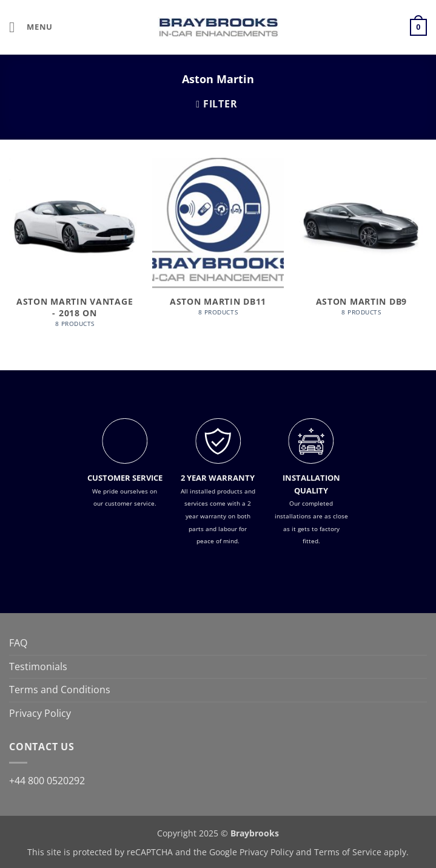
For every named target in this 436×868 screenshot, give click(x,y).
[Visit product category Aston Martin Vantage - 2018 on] (75, 249)
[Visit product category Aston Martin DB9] (361, 243)
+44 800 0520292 (47, 781)
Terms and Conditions (60, 690)
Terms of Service (348, 852)
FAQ (18, 643)
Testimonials (38, 666)
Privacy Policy (40, 713)
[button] (31, 27)
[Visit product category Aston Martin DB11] (218, 243)
